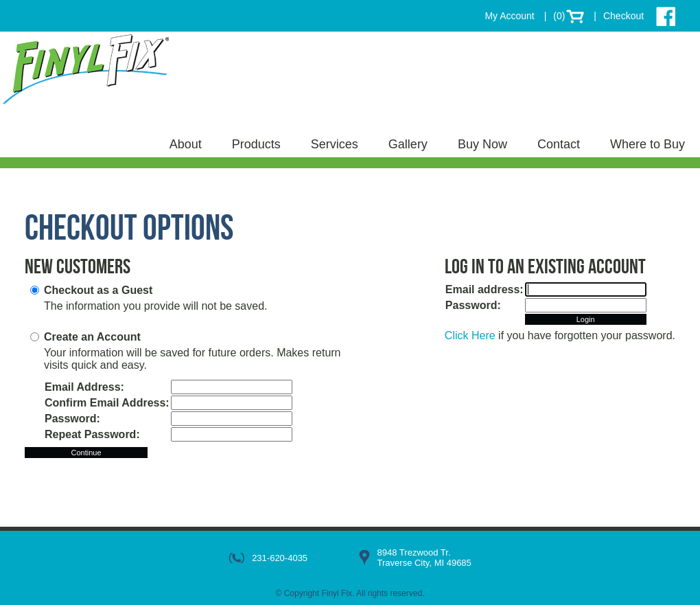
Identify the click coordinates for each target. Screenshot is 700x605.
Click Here (470, 335)
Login (586, 319)
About (186, 144)
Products (256, 144)
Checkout (623, 16)
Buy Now (482, 144)
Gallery (408, 144)
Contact (559, 144)
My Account (509, 16)
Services (335, 144)
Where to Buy (647, 144)
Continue (86, 453)
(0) (559, 16)
